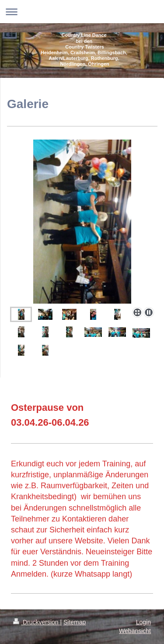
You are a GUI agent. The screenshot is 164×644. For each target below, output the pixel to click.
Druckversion (37, 622)
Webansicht (135, 631)
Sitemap (75, 622)
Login (143, 622)
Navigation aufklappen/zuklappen (82, 12)
